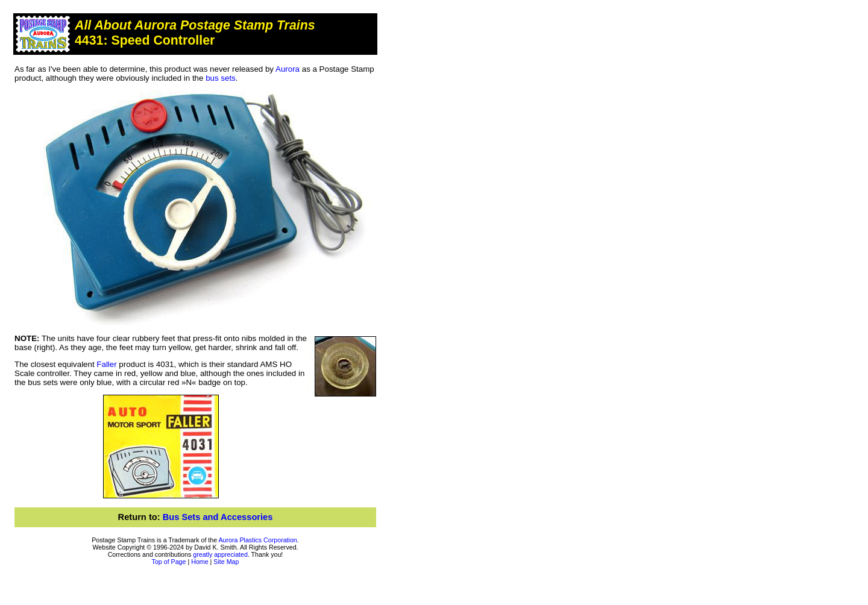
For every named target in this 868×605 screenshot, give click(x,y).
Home (200, 562)
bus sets (221, 78)
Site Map (226, 562)
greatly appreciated (220, 554)
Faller (106, 364)
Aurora (288, 69)
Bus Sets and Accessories (218, 517)
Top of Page (169, 562)
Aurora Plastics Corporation (258, 540)
